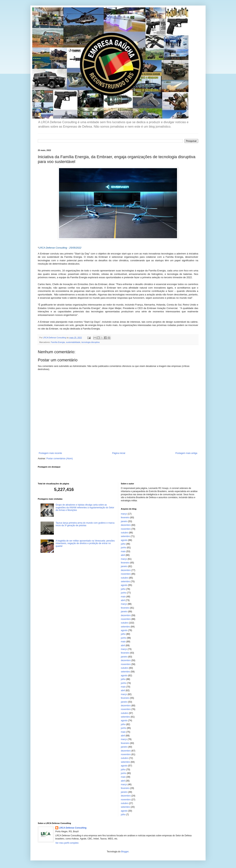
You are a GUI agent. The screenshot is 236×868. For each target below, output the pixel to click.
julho (123, 544)
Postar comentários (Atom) (60, 459)
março (124, 514)
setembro (126, 536)
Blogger (125, 852)
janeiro (124, 521)
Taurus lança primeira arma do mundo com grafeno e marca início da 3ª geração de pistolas (85, 524)
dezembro (126, 525)
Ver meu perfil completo (67, 843)
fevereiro (125, 518)
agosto (124, 540)
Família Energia (58, 342)
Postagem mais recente (50, 453)
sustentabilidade (73, 342)
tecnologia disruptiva (91, 342)
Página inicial (119, 453)
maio (123, 551)
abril (123, 555)
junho (124, 548)
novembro (126, 529)
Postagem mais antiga (186, 453)
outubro (125, 533)
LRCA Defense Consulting (73, 828)
